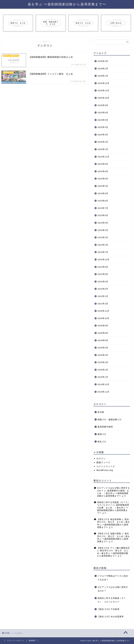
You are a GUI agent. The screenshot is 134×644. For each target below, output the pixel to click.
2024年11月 (103, 157)
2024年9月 (103, 164)
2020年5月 (103, 348)
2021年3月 (103, 304)
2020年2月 (103, 370)
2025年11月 (103, 91)
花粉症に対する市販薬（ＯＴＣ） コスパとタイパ (112, 600)
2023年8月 (103, 201)
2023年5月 (103, 223)
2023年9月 (103, 193)
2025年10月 (103, 98)
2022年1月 (103, 296)
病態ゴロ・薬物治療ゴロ (110, 420)
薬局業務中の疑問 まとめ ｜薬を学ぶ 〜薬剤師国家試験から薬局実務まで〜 (113, 493)
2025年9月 (103, 105)
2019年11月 (103, 392)
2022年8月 (103, 274)
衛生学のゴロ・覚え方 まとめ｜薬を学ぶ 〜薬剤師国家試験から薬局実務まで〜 (113, 553)
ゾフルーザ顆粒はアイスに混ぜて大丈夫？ (113, 578)
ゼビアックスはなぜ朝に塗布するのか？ (113, 589)
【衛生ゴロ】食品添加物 (109, 519)
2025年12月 (103, 83)
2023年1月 (103, 252)
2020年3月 (103, 362)
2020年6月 (103, 340)
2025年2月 (103, 142)
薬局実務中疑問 (105, 427)
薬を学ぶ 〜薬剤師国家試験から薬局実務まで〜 (67, 4)
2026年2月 (103, 69)
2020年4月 (103, 355)
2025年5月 (103, 120)
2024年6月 (103, 179)
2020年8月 (103, 333)
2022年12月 (103, 260)
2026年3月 (103, 61)
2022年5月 (103, 289)
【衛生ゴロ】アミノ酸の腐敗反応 (113, 548)
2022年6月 (103, 282)
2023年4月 (103, 230)
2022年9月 (103, 267)
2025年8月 (103, 113)
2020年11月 (103, 311)
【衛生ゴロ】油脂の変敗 (109, 534)
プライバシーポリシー (15, 641)
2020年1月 (103, 377)
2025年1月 (103, 149)
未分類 (101, 412)
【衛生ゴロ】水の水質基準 (111, 617)
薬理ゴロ (102, 434)
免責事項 (32, 641)
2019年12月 (103, 384)
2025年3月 (103, 135)
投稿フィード (103, 462)
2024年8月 (103, 171)
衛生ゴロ (102, 442)
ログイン (101, 458)
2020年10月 (103, 318)
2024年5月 (103, 186)
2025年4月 (103, 127)
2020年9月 (103, 326)
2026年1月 (103, 76)
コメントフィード (106, 466)
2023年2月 (103, 245)
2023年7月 (103, 208)
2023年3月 (103, 237)
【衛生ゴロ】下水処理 (108, 609)
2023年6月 (103, 215)
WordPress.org (105, 470)
